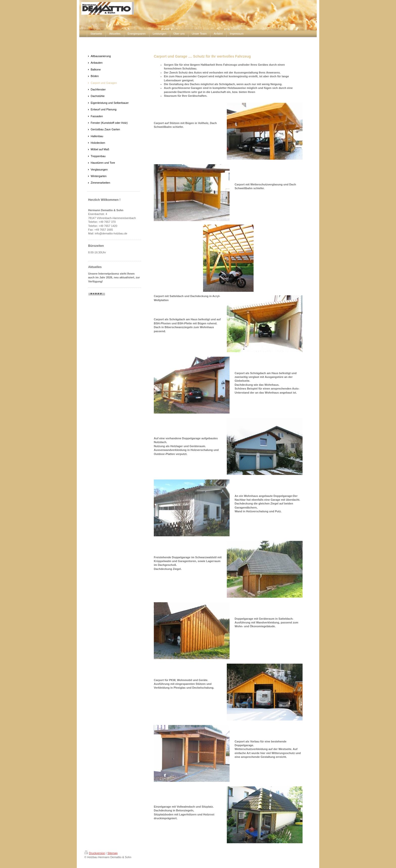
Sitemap (112, 853)
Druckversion (95, 853)
